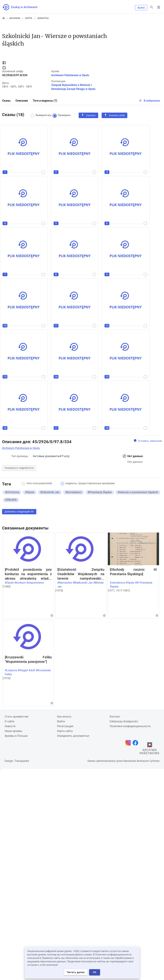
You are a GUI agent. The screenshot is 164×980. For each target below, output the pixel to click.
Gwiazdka (52, 615)
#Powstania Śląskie (100, 492)
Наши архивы (13, 731)
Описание (22, 101)
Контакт (115, 717)
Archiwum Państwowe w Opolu (70, 75)
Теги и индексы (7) (45, 101)
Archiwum (15, 18)
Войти (141, 8)
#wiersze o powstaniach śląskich (138, 492)
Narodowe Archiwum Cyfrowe (141, 761)
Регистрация (65, 726)
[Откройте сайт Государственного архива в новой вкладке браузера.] (150, 749)
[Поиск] (152, 7)
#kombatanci (74, 492)
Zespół (29, 18)
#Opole (30, 492)
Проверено (62, 115)
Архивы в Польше (16, 736)
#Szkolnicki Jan (50, 492)
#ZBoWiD (11, 500)
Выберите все (42, 115)
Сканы (6, 101)
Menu (159, 7)
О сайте (9, 721)
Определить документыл (73, 736)
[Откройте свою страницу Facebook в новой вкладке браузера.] (136, 743)
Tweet (4, 68)
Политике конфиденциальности (130, 726)
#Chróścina (12, 492)
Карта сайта (65, 731)
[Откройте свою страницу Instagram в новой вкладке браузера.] (129, 743)
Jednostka (43, 18)
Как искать (64, 717)
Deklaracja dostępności (124, 721)
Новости (10, 726)
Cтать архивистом (16, 717)
